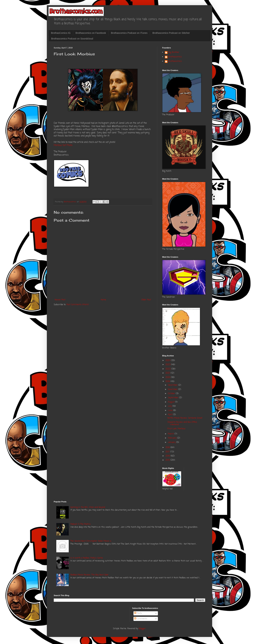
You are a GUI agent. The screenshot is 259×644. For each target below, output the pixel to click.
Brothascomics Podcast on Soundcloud (72, 39)
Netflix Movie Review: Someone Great (185, 418)
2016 (168, 456)
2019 (168, 382)
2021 (168, 373)
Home (103, 300)
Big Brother (174, 53)
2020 (168, 377)
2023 (168, 365)
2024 (168, 361)
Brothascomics (175, 57)
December (173, 385)
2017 (168, 452)
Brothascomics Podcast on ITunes (129, 33)
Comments (141, 619)
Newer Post (60, 300)
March (171, 434)
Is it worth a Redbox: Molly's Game (87, 558)
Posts (138, 613)
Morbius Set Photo (63, 145)
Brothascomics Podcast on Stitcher (171, 33)
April (170, 415)
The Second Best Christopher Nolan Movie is (91, 541)
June (171, 410)
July (170, 406)
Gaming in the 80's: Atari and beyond (88, 507)
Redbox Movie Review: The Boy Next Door (89, 575)
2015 (168, 460)
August (172, 402)
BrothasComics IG (61, 33)
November (173, 389)
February (173, 438)
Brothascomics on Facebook (91, 33)
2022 (168, 369)
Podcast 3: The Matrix (81, 524)
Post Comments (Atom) (78, 305)
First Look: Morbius (176, 429)
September (173, 398)
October (172, 394)
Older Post (146, 300)
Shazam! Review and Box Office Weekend (182, 423)
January (172, 442)
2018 (168, 448)
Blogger (142, 629)
